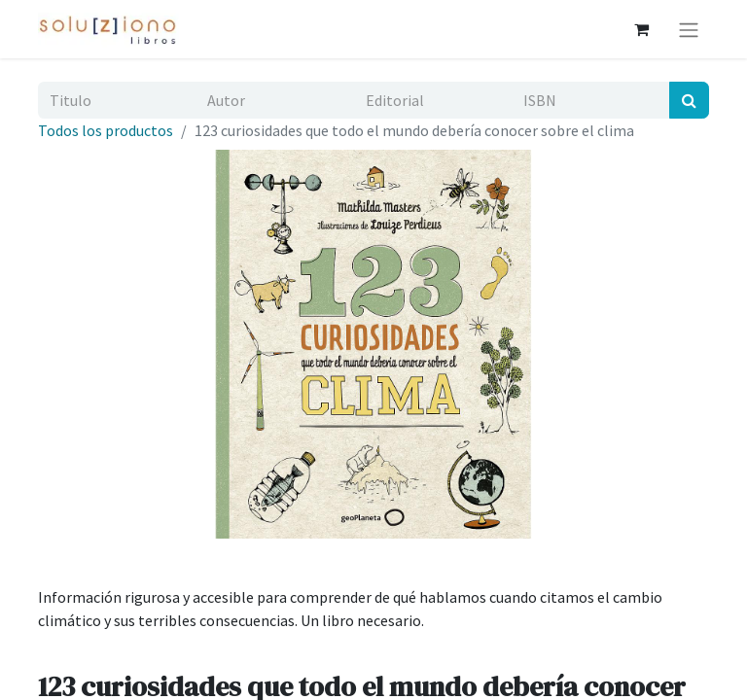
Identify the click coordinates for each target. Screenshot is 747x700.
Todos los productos (106, 130)
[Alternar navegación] (689, 29)
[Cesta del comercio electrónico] (641, 29)
